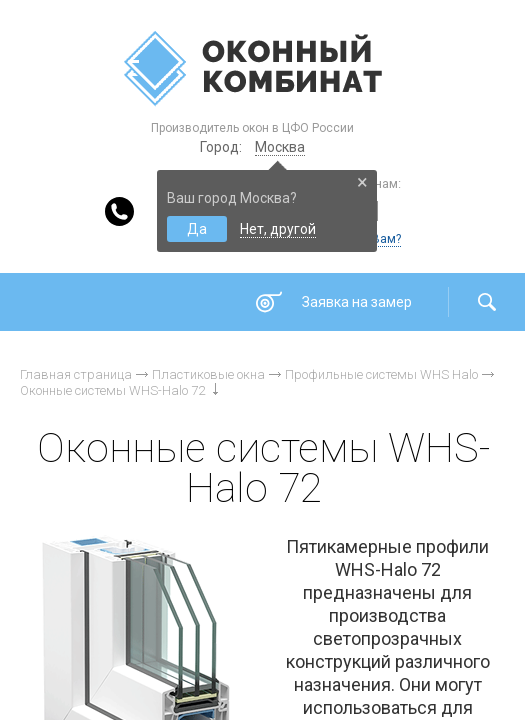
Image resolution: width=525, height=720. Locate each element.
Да (197, 229)
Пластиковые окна (208, 374)
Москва (280, 147)
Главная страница (76, 374)
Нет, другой (278, 229)
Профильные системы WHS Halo (381, 374)
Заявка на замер (357, 302)
